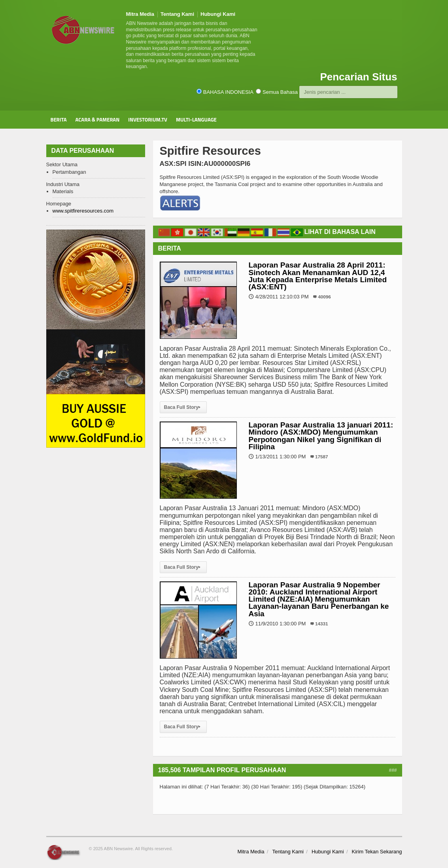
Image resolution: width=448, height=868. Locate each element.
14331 (322, 624)
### (393, 770)
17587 (322, 457)
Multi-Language (196, 120)
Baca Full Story (183, 407)
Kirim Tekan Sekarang (377, 852)
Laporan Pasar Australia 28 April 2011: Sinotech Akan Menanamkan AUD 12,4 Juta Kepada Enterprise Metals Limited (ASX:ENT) (318, 276)
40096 (324, 297)
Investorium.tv (148, 120)
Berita (59, 120)
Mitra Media (140, 14)
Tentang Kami (177, 14)
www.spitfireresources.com (83, 211)
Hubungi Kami (218, 14)
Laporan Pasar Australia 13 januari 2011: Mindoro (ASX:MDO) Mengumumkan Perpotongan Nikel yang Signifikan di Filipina (321, 436)
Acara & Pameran (98, 120)
